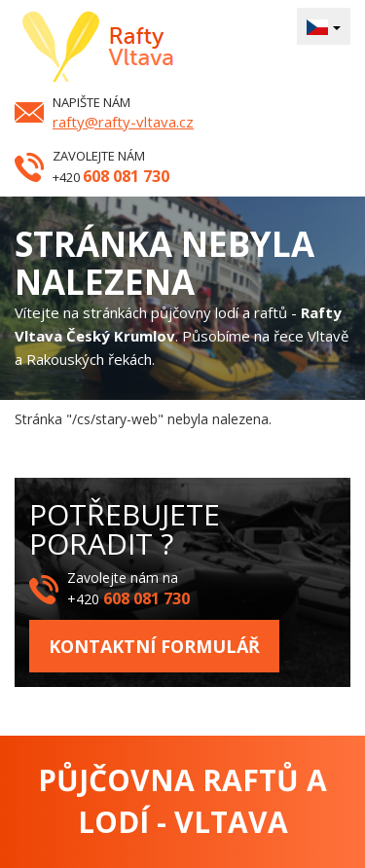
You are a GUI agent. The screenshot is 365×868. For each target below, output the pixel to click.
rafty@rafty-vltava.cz (123, 122)
